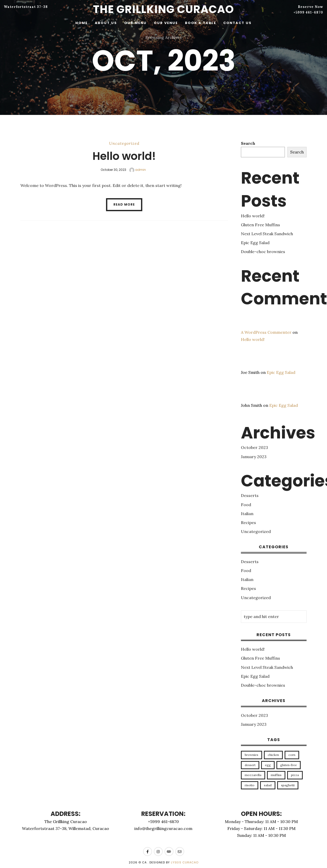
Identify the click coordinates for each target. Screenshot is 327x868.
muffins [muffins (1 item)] (276, 775)
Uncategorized (124, 143)
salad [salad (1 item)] (268, 785)
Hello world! (124, 156)
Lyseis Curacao (185, 862)
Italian (247, 514)
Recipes (248, 522)
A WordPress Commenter (266, 332)
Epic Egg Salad (255, 243)
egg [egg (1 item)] (268, 765)
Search (248, 143)
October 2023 (254, 447)
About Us (106, 23)
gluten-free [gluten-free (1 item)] (289, 765)
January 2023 (254, 457)
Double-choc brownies (263, 252)
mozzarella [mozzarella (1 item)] (253, 775)
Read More (124, 204)
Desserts (250, 495)
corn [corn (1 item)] (292, 755)
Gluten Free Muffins (260, 225)
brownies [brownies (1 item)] (252, 755)
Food (246, 505)
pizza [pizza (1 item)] (295, 775)
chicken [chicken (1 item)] (273, 755)
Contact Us (237, 23)
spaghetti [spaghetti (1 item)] (288, 785)
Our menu (135, 23)
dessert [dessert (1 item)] (250, 765)
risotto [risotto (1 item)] (250, 785)
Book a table (201, 23)
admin (138, 170)
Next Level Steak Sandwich (267, 234)
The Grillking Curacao (163, 9)
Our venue (166, 23)
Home (81, 23)
